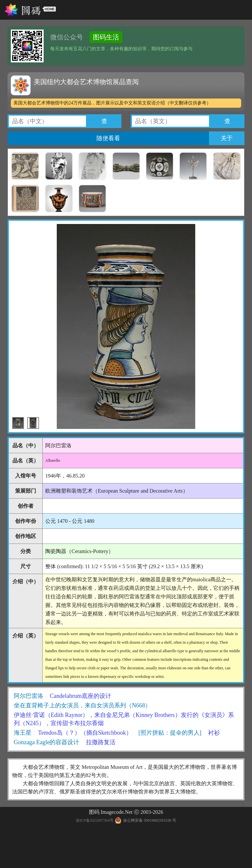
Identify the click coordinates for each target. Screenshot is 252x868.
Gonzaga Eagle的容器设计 (46, 742)
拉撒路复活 (101, 742)
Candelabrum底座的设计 (81, 696)
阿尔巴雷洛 (29, 696)
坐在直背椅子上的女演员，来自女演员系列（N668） (82, 705)
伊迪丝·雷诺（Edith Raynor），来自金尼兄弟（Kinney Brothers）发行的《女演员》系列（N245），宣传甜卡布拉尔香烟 (124, 719)
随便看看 (108, 138)
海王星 (23, 733)
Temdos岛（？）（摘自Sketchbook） (85, 733)
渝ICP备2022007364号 (95, 820)
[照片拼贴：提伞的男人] (170, 733)
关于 (227, 138)
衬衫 (214, 733)
